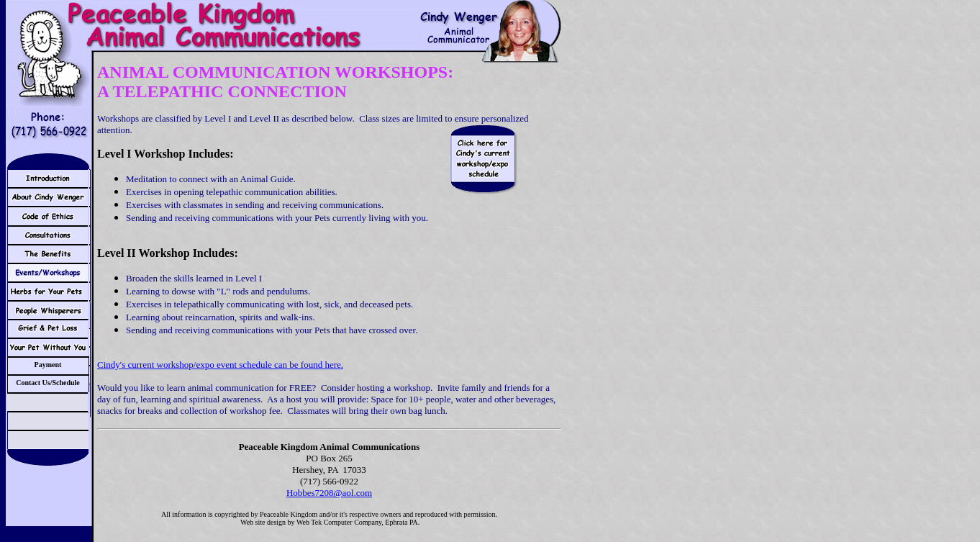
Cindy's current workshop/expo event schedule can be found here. (220, 365)
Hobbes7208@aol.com (329, 493)
